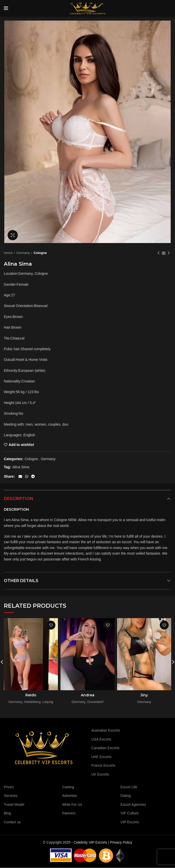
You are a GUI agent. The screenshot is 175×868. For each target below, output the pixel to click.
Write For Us (72, 805)
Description (19, 499)
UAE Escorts (101, 757)
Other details (21, 581)
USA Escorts (101, 739)
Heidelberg (33, 702)
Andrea (88, 695)
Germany (23, 253)
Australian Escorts (106, 730)
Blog (7, 813)
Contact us (12, 822)
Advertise (70, 796)
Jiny (144, 695)
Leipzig (48, 702)
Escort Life (129, 787)
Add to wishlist (21, 445)
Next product (169, 253)
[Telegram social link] (33, 476)
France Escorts (103, 765)
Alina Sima (21, 467)
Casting (68, 787)
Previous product (158, 253)
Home (8, 253)
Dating (125, 796)
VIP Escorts (130, 822)
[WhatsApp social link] (27, 476)
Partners (69, 813)
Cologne (40, 253)
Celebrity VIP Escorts (90, 842)
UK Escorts (100, 774)
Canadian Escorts (106, 748)
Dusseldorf (96, 702)
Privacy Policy (121, 842)
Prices (9, 787)
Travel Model (14, 805)
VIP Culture (129, 813)
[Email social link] (20, 476)
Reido (31, 695)
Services (11, 796)
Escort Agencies (133, 805)
